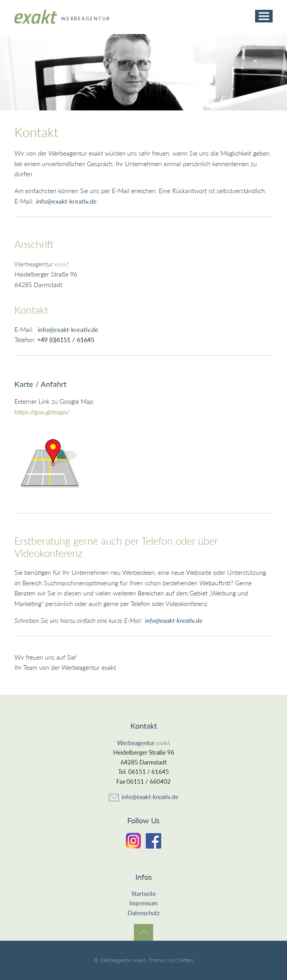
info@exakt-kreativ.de (66, 201)
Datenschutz (144, 913)
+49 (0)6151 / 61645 (66, 340)
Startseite (144, 894)
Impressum (143, 903)
